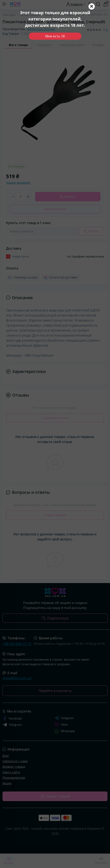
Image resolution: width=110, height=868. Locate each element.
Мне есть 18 (55, 36)
